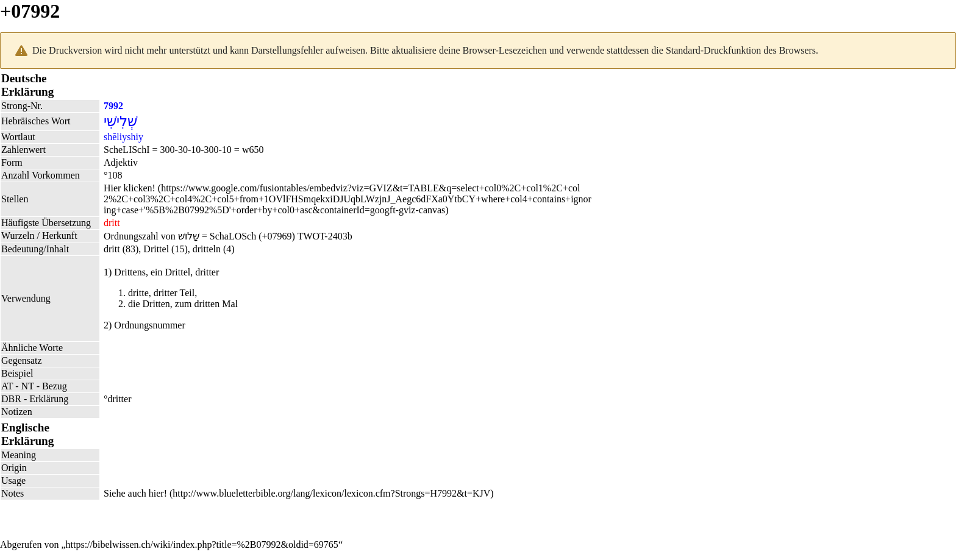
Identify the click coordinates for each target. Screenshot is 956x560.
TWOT (311, 236)
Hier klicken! (130, 188)
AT (7, 386)
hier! (158, 493)
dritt (112, 223)
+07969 (277, 236)
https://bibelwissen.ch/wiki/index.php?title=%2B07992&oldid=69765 (202, 544)
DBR (11, 399)
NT (28, 386)
